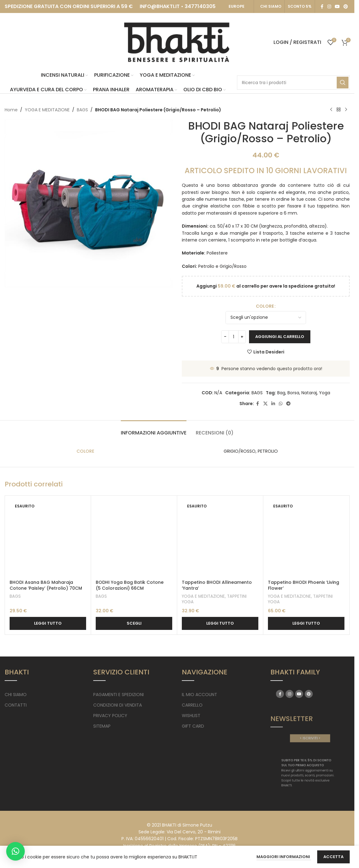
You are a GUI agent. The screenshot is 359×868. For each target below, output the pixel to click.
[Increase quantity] (242, 337)
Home (11, 110)
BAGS (82, 110)
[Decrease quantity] (225, 337)
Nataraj (309, 393)
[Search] (293, 83)
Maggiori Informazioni (284, 857)
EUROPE (236, 6)
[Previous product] (331, 110)
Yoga (325, 393)
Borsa (293, 393)
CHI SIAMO (271, 6)
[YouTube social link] (337, 7)
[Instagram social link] (329, 7)
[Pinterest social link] (346, 7)
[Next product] (346, 110)
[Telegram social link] (288, 404)
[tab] (154, 430)
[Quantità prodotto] (234, 337)
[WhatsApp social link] (281, 404)
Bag (281, 393)
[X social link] (265, 404)
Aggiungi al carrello (280, 337)
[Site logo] (177, 42)
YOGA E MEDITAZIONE (47, 110)
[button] (15, 851)
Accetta (333, 857)
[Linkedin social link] (273, 404)
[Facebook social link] (322, 7)
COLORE (265, 306)
